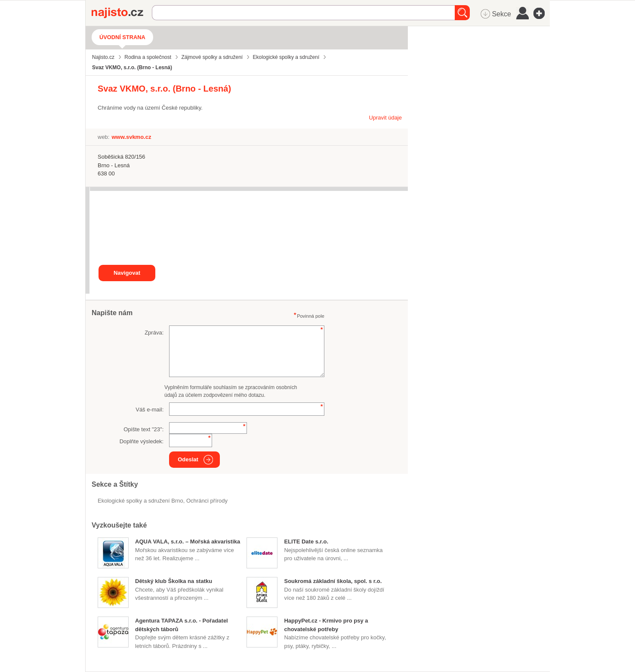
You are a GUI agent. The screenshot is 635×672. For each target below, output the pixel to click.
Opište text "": (143, 429)
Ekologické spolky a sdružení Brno (140, 501)
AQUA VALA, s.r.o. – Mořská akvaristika (188, 542)
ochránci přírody (207, 501)
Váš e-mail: (150, 410)
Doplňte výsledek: (142, 441)
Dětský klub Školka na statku (174, 581)
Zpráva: (154, 333)
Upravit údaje (385, 118)
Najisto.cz (122, 13)
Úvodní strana (122, 37)
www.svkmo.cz (131, 137)
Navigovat (127, 273)
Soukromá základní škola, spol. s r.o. (333, 581)
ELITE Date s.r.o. (306, 542)
